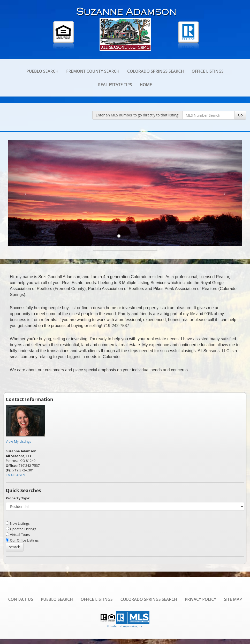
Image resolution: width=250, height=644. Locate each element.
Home (146, 85)
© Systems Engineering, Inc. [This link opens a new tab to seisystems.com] (125, 626)
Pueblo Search (42, 71)
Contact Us (20, 599)
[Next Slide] (225, 193)
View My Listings (18, 441)
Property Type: (18, 498)
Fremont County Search (93, 71)
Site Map (233, 599)
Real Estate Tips (115, 85)
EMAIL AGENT (16, 475)
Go (240, 115)
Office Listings (208, 71)
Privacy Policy (201, 599)
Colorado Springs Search (156, 71)
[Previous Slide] (25, 193)
